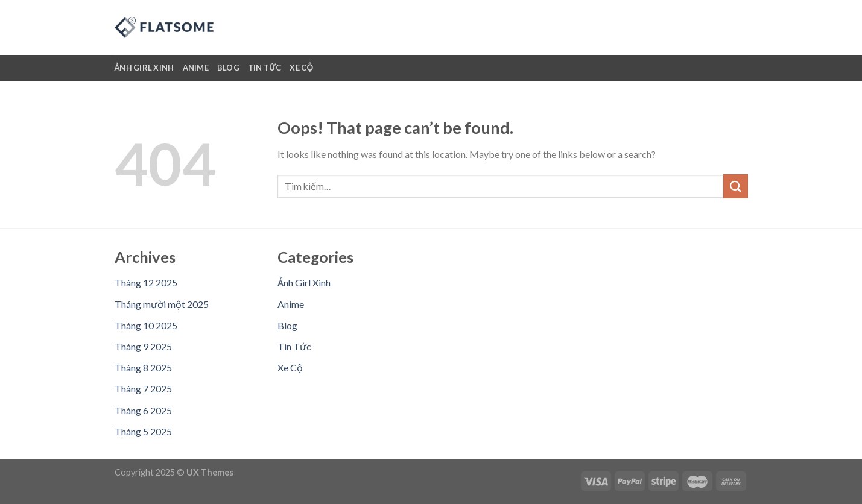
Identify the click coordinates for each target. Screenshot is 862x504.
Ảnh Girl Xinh (144, 68)
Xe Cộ (301, 68)
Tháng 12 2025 (146, 282)
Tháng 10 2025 (146, 325)
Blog (228, 68)
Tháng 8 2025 (143, 367)
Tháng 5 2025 (143, 431)
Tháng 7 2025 (143, 389)
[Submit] (735, 186)
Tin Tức (265, 68)
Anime (196, 68)
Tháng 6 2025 (143, 410)
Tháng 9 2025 (143, 346)
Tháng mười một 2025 (162, 304)
